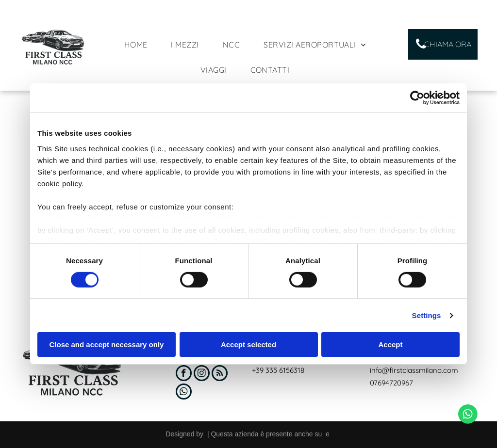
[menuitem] (140, 45)
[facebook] (184, 374)
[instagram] (202, 374)
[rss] (220, 374)
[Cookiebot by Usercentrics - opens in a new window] (417, 98)
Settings (427, 315)
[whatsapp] (184, 393)
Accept (390, 344)
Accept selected (248, 344)
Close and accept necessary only (107, 344)
